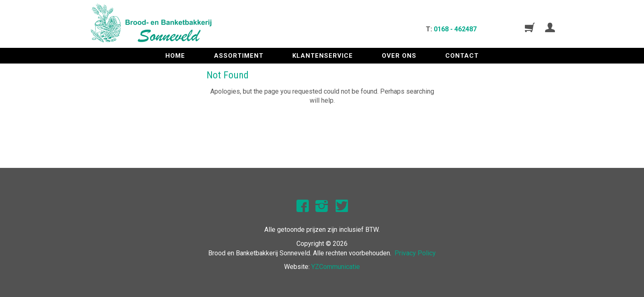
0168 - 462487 (455, 29)
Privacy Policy (415, 253)
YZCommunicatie (336, 267)
